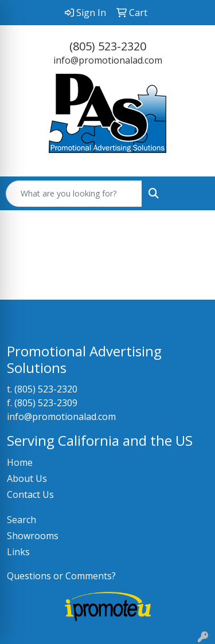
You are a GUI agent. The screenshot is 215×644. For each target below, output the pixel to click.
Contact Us (30, 494)
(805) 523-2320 (108, 46)
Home (20, 462)
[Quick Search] (74, 194)
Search (21, 520)
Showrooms (33, 536)
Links (18, 552)
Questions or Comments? (61, 576)
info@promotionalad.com (108, 60)
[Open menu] (192, 194)
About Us (27, 478)
